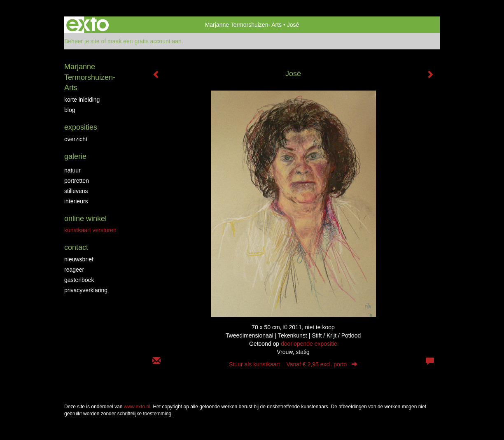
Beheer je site (82, 41)
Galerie (75, 156)
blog (70, 110)
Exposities (81, 127)
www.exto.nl (137, 407)
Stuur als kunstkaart (293, 364)
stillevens (76, 191)
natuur (72, 170)
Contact (76, 247)
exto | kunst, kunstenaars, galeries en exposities (87, 25)
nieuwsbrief (79, 259)
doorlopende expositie (309, 344)
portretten (77, 181)
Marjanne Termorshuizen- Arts (243, 25)
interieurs (76, 201)
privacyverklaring (86, 290)
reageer (74, 270)
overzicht (76, 139)
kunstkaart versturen (90, 230)
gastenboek (79, 280)
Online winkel (85, 219)
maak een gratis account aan (145, 41)
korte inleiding (82, 100)
